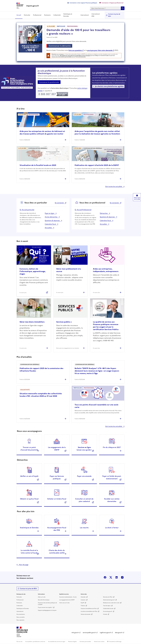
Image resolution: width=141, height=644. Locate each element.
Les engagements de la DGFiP (67, 600)
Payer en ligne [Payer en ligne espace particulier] (50, 213)
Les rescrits (84, 528)
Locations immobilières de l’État (89, 611)
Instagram (122, 577)
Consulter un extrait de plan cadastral (84, 500)
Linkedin (117, 577)
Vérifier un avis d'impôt (29, 476)
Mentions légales (72, 642)
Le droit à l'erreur (112, 528)
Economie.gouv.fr (108, 611)
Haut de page (23, 565)
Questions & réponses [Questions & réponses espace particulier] (52, 220)
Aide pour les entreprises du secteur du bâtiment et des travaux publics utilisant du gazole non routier (42, 133)
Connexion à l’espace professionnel (112, 3)
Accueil (19, 15)
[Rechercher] (105, 8)
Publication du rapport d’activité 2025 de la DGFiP (97, 165)
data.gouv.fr (119, 633)
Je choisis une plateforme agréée (109, 86)
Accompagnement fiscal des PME (57, 529)
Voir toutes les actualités (114, 186)
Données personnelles (85, 642)
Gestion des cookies (99, 642)
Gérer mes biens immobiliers (32, 322)
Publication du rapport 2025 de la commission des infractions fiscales (41, 370)
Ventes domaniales (86, 614)
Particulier (27, 15)
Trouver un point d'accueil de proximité (29, 449)
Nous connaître (21, 617)
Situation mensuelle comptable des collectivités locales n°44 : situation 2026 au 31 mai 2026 (41, 395)
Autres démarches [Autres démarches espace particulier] (51, 217)
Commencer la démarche (60, 46)
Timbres (83, 606)
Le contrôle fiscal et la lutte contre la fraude (29, 552)
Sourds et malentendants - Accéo (68, 597)
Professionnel (37, 15)
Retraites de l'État (108, 597)
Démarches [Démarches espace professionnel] (104, 213)
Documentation (21, 614)
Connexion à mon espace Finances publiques (83, 3)
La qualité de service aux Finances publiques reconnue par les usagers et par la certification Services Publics (106, 326)
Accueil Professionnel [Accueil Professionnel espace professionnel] (84, 210)
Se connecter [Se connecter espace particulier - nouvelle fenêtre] (59, 203)
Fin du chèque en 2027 (112, 447)
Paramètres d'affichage (115, 642)
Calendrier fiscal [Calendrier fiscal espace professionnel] (106, 220)
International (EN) (96, 15)
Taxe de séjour (107, 606)
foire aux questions (75, 50)
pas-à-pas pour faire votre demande (100, 50)
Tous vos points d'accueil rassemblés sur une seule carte (96, 406)
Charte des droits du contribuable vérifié (57, 552)
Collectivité (57, 15)
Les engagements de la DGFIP (57, 449)
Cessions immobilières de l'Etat (89, 609)
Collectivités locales (108, 609)
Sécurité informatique (44, 600)
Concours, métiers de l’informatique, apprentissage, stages (33, 271)
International (85, 15)
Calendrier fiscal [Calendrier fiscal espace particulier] (50, 224)
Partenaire (47, 15)
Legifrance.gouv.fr (105, 633)
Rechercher (123, 8)
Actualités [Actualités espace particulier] (48, 228)
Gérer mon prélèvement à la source (69, 270)
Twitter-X (111, 577)
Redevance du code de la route (111, 603)
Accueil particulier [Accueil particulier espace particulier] (28, 210)
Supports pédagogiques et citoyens (47, 610)
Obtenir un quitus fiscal (29, 499)
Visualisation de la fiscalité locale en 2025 (38, 165)
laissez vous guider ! (84, 449)
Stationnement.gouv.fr (109, 600)
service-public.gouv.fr (89, 633)
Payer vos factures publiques (57, 477)
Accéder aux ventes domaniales (112, 500)
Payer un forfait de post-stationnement (112, 477)
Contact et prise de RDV (114, 15)
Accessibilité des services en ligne (57, 642)
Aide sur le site (42, 597)
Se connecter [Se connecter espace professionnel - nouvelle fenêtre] (115, 203)
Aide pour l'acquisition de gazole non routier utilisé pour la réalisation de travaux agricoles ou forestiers (97, 133)
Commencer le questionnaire (49, 82)
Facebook (105, 577)
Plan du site (19, 642)
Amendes (83, 597)
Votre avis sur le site (64, 603)
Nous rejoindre (20, 620)
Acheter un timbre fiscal (57, 499)
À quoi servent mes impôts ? (45, 607)
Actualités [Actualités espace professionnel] (104, 224)
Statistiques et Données (68, 15)
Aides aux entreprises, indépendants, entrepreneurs (106, 270)
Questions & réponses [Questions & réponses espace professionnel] (107, 217)
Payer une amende (84, 476)
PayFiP (83, 603)
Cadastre (83, 600)
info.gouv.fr (75, 633)
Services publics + (64, 322)
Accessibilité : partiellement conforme (35, 642)
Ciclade (105, 614)
